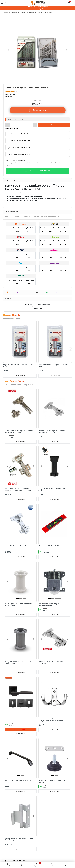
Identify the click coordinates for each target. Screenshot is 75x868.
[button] (9, 50)
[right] (71, 349)
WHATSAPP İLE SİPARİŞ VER (38, 171)
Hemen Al (54, 125)
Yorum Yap (38, 308)
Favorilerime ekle (12, 128)
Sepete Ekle (37, 110)
